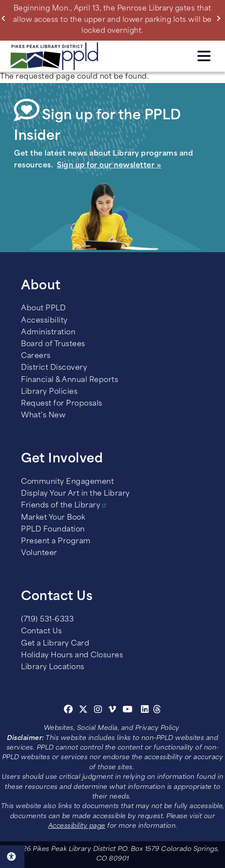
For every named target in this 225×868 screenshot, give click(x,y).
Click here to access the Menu (204, 56)
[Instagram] (99, 711)
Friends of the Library (61, 506)
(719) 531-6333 (47, 620)
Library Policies (49, 392)
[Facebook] (69, 711)
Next (220, 18)
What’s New (43, 416)
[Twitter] (83, 711)
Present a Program (56, 542)
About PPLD (43, 309)
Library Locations (53, 667)
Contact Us (41, 632)
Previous (5, 18)
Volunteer (39, 553)
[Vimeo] (112, 711)
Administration (48, 333)
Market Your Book (53, 518)
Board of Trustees (53, 344)
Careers (36, 356)
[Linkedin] (145, 711)
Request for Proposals (62, 404)
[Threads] (157, 711)
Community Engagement (67, 482)
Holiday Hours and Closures (72, 656)
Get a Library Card (55, 644)
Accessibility (44, 321)
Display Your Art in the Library (76, 494)
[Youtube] (128, 711)
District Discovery (54, 368)
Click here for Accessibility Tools (12, 857)
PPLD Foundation (53, 530)
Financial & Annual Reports (70, 380)
